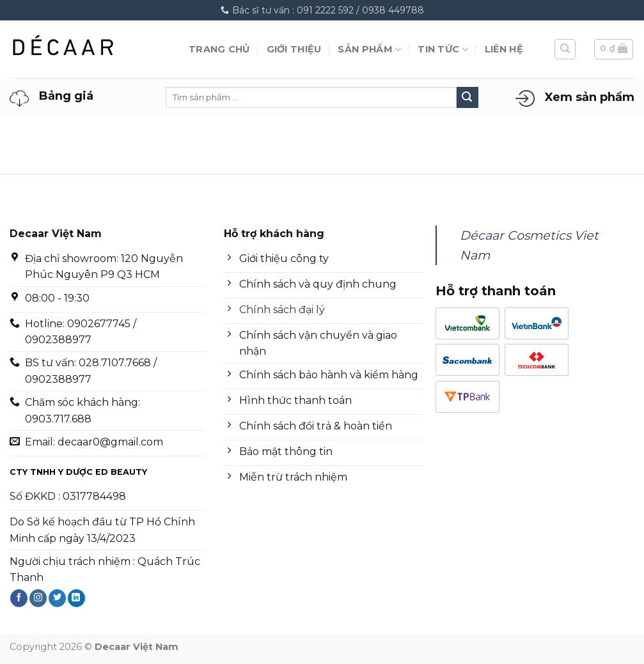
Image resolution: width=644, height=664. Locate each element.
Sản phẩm (369, 50)
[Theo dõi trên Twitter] (57, 598)
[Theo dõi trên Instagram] (38, 598)
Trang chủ (219, 49)
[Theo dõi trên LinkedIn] (76, 598)
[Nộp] (467, 98)
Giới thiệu (294, 49)
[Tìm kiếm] (565, 49)
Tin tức (443, 50)
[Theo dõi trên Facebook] (19, 598)
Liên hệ (504, 49)
